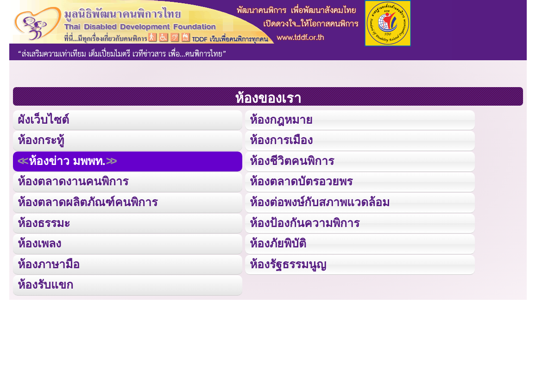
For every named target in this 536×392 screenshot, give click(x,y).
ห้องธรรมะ (44, 221)
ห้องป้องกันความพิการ (304, 221)
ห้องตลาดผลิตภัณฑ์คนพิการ (87, 201)
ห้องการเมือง (281, 140)
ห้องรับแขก (45, 282)
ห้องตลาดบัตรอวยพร (301, 180)
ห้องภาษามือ (49, 262)
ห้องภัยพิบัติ (278, 242)
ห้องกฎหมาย (281, 119)
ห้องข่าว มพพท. (67, 160)
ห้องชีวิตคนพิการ (292, 160)
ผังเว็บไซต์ (43, 119)
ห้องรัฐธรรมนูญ (288, 262)
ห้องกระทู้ (41, 140)
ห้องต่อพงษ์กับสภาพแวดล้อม (320, 201)
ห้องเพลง (39, 242)
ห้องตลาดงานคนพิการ (73, 180)
